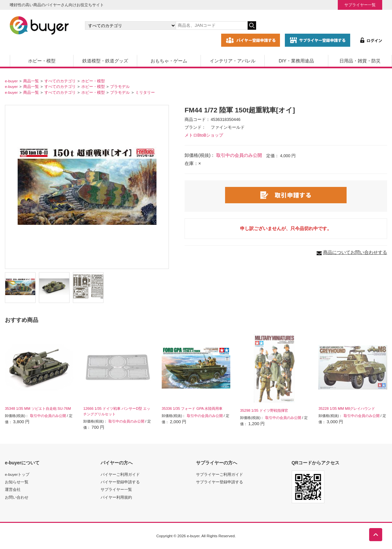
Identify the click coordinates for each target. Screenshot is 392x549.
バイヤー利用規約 (116, 497)
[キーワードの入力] (212, 25)
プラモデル (120, 86)
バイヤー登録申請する (120, 482)
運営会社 (13, 489)
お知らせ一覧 (17, 482)
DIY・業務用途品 (296, 61)
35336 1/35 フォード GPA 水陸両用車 (192, 408)
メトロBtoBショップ (204, 135)
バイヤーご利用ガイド (120, 474)
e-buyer (11, 81)
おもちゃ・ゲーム (169, 61)
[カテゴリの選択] (130, 25)
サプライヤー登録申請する (220, 482)
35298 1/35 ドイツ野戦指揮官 (264, 410)
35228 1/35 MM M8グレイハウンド (347, 408)
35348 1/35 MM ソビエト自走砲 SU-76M (38, 408)
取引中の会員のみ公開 (239, 155)
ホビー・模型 (42, 61)
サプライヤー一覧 (360, 5)
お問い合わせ (17, 497)
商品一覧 (31, 81)
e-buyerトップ (17, 474)
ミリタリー (145, 92)
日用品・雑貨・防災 (360, 61)
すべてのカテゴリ (60, 81)
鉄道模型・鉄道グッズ (105, 61)
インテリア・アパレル (233, 61)
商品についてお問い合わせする (355, 252)
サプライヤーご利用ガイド (220, 474)
